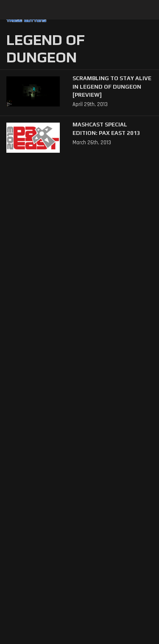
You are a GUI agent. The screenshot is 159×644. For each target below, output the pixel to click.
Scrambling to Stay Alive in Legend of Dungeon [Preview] (112, 87)
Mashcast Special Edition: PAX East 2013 (106, 129)
